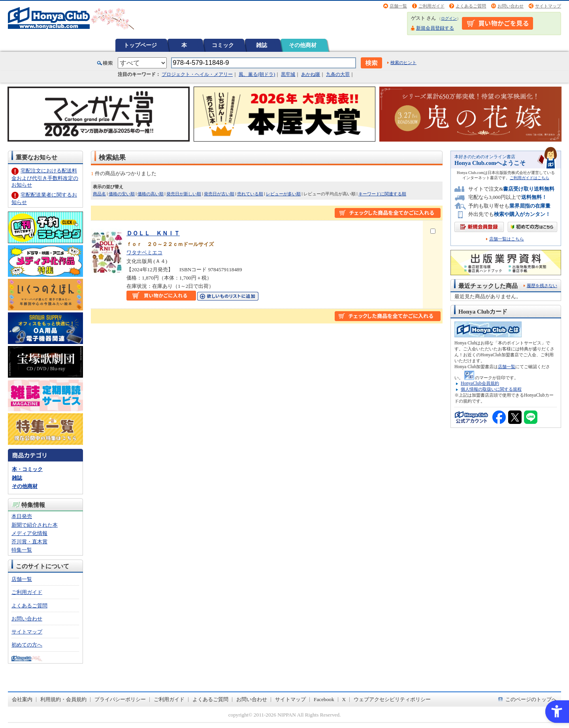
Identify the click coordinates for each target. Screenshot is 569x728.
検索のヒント (403, 62)
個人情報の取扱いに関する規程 (491, 389)
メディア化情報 (29, 533)
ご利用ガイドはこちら (529, 178)
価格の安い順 (122, 194)
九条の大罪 (338, 74)
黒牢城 (288, 74)
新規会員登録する (435, 28)
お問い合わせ (511, 6)
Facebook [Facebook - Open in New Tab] (324, 699)
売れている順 (250, 194)
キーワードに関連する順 (382, 194)
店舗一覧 (398, 6)
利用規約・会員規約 (63, 699)
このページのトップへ (531, 699)
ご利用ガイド (431, 6)
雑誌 (262, 45)
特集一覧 (22, 550)
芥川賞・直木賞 (29, 542)
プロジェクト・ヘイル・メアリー (197, 74)
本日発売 (22, 516)
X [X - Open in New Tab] (344, 699)
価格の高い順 (151, 194)
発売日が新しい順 (184, 194)
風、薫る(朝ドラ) (257, 74)
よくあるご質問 (471, 6)
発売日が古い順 (219, 194)
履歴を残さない (542, 286)
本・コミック (27, 469)
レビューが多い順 (283, 194)
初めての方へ (27, 645)
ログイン (449, 18)
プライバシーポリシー (120, 699)
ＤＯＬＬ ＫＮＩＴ (153, 233)
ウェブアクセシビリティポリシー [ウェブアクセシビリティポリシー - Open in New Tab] (392, 699)
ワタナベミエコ (144, 252)
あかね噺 (311, 74)
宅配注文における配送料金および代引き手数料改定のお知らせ (45, 178)
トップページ (140, 45)
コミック (223, 45)
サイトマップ (548, 6)
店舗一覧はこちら (507, 239)
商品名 (99, 194)
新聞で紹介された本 (35, 525)
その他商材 (303, 45)
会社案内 (22, 699)
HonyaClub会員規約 (480, 383)
